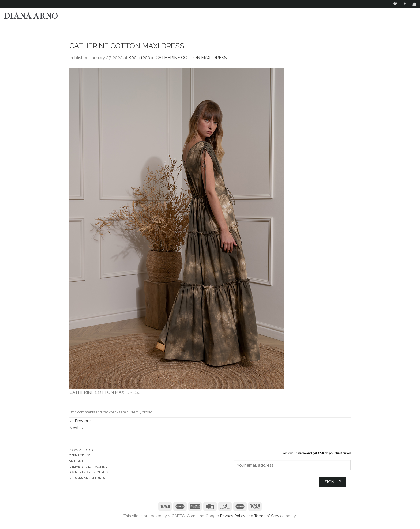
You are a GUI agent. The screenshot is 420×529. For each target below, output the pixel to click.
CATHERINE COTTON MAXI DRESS (191, 58)
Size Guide (78, 461)
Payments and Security (89, 472)
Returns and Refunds (87, 478)
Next (77, 428)
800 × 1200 (139, 58)
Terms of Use (80, 455)
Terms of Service (269, 516)
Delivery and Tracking (88, 467)
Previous (80, 421)
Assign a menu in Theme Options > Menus (361, 28)
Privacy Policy (233, 516)
